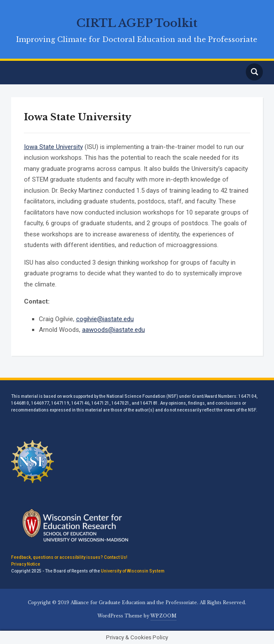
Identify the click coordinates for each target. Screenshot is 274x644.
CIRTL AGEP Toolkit (137, 23)
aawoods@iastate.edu (113, 330)
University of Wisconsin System (133, 571)
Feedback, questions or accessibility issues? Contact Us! (69, 557)
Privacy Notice (26, 564)
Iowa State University (53, 147)
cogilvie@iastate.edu (105, 319)
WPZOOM (164, 616)
